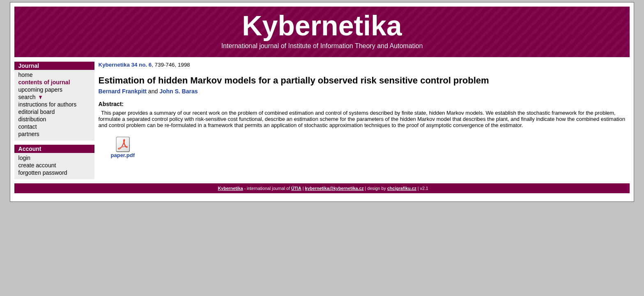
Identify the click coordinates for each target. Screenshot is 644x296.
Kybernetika (231, 188)
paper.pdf (123, 155)
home (26, 75)
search (27, 97)
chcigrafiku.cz (402, 188)
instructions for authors (48, 104)
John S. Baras (178, 91)
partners (29, 134)
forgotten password (43, 173)
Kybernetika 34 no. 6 (125, 65)
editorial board (37, 112)
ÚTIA (296, 188)
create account (37, 165)
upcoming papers (40, 90)
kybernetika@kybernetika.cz (334, 188)
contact (28, 127)
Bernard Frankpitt (123, 91)
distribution (32, 119)
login (25, 158)
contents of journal (44, 82)
